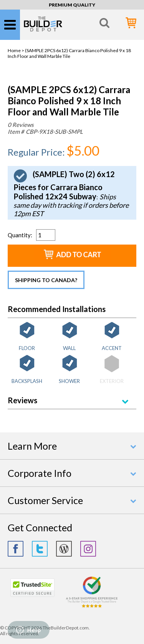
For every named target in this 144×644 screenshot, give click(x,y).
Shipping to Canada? (46, 280)
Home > (16, 50)
